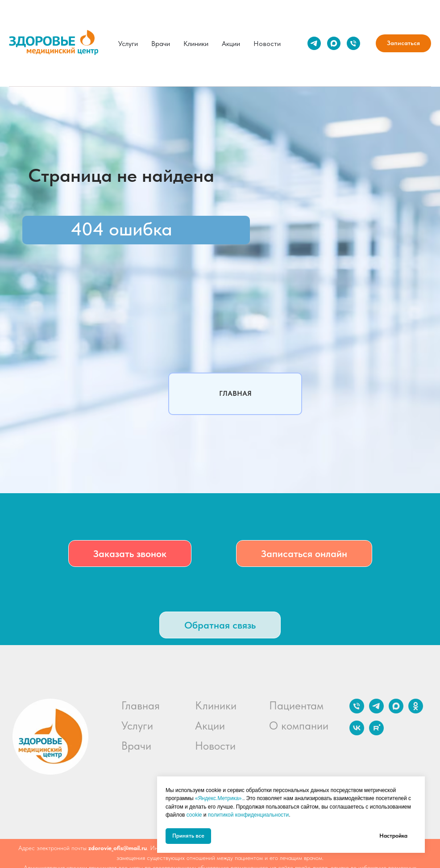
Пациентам (296, 705)
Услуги (128, 44)
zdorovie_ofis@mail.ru (118, 848)
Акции (231, 44)
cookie (194, 815)
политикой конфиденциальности (248, 815)
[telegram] (314, 43)
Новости (267, 44)
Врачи (161, 44)
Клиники (196, 44)
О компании (299, 725)
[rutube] (376, 733)
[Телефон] (353, 43)
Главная (141, 705)
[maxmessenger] (334, 43)
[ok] (416, 711)
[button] (130, 554)
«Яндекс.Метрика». (219, 798)
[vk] (357, 733)
